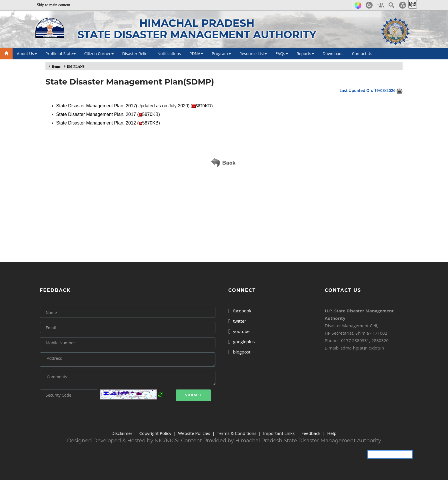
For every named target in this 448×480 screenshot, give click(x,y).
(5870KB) (135, 106)
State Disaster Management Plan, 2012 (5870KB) (109, 123)
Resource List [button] (253, 54)
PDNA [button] (196, 54)
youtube (239, 331)
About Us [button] (27, 54)
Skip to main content (53, 5)
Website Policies (194, 433)
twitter (237, 321)
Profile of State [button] (61, 54)
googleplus (242, 342)
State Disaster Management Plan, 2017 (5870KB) (109, 114)
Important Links (279, 433)
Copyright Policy (155, 433)
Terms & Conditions (237, 433)
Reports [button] (305, 54)
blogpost (239, 352)
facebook (240, 311)
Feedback (311, 433)
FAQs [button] (282, 54)
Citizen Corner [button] (99, 54)
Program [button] (221, 54)
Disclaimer (122, 433)
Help (332, 433)
